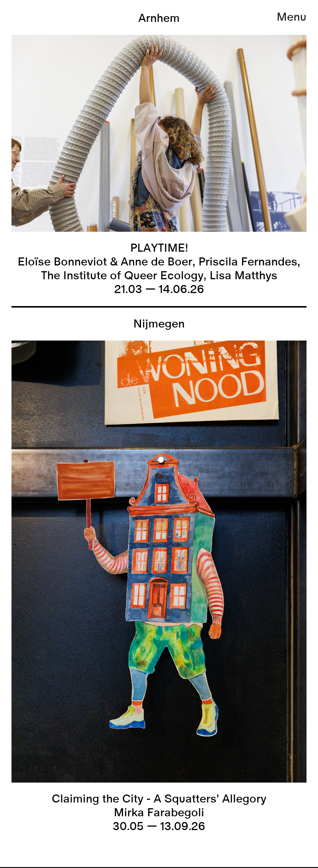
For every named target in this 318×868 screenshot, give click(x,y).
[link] (159, 867)
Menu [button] (292, 17)
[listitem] (159, 154)
